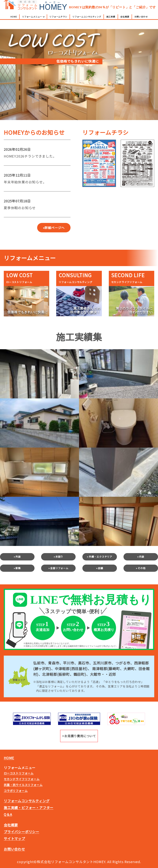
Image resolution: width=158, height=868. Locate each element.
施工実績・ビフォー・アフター (29, 808)
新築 (18, 568)
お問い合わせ (141, 21)
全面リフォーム (59, 568)
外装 (18, 557)
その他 (142, 568)
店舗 (100, 568)
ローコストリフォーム (19, 773)
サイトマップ (14, 838)
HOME (14, 21)
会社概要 (125, 21)
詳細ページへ (55, 228)
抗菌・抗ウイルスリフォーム (23, 785)
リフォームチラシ (58, 21)
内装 (142, 557)
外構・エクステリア (100, 557)
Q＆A (8, 814)
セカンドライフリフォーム (22, 779)
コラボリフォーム (16, 791)
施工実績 (111, 21)
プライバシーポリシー (21, 832)
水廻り (59, 557)
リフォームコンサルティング (87, 21)
